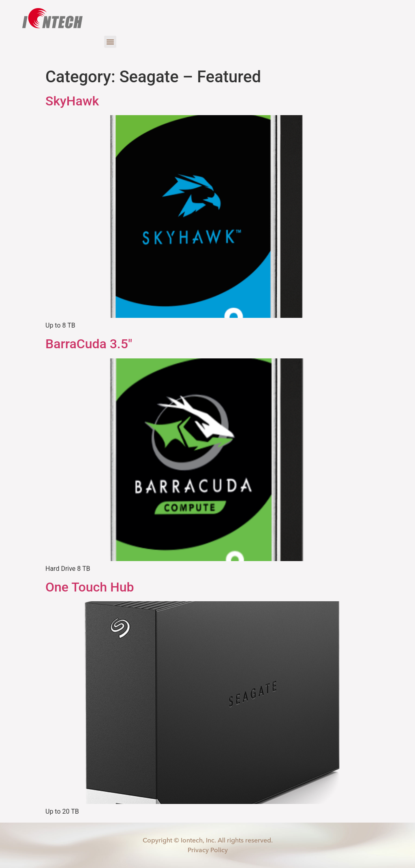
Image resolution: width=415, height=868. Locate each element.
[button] (110, 42)
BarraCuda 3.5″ (89, 344)
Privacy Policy (208, 849)
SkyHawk (72, 101)
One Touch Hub (90, 587)
